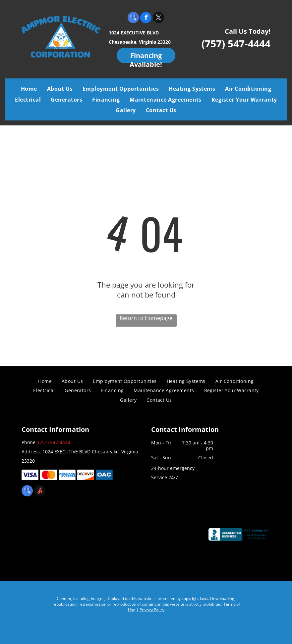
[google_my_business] (133, 18)
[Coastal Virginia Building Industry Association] (55, 538)
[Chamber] (175, 538)
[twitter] (158, 18)
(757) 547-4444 (236, 44)
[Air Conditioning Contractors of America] (115, 538)
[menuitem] (29, 89)
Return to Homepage (146, 318)
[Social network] (40, 492)
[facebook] (146, 18)
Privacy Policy (152, 610)
